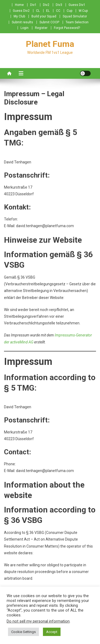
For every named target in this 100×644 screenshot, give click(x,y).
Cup (69, 11)
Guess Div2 (21, 11)
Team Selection (77, 22)
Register (41, 28)
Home (19, 5)
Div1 (33, 5)
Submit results (22, 22)
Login (25, 28)
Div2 (46, 5)
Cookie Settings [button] (23, 632)
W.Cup (83, 11)
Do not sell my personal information (38, 621)
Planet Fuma (50, 44)
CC (58, 11)
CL (38, 11)
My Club (19, 16)
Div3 (59, 5)
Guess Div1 (77, 5)
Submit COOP (49, 22)
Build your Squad (44, 16)
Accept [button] (52, 632)
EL (48, 11)
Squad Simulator (75, 16)
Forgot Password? (67, 28)
